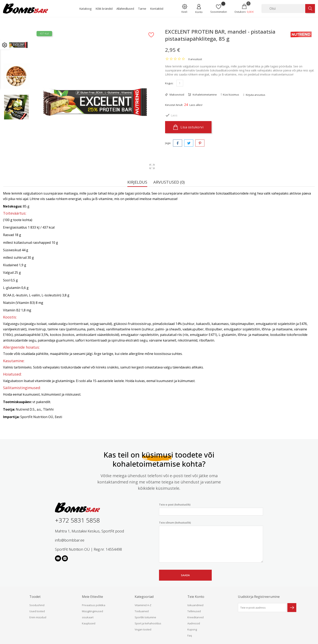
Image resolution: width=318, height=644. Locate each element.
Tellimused (194, 611)
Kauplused (89, 623)
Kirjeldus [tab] (137, 183)
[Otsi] (283, 9)
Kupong (192, 629)
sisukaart (88, 617)
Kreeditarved (196, 617)
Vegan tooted (143, 629)
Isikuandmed (195, 605)
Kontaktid (157, 9)
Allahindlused (125, 9)
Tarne (142, 9)
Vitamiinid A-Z (143, 605)
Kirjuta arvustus (255, 95)
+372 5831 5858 (77, 520)
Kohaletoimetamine (204, 95)
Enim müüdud (38, 617)
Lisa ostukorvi (188, 127)
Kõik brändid (104, 9)
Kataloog (85, 9)
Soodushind (37, 605)
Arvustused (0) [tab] (169, 183)
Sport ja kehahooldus (148, 623)
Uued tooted (37, 611)
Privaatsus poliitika (94, 605)
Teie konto (196, 597)
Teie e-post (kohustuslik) (211, 509)
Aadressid (194, 623)
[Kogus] (180, 83)
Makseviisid (177, 95)
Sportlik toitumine (145, 617)
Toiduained (142, 611)
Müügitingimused (92, 611)
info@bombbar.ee (70, 540)
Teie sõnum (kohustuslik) (211, 542)
